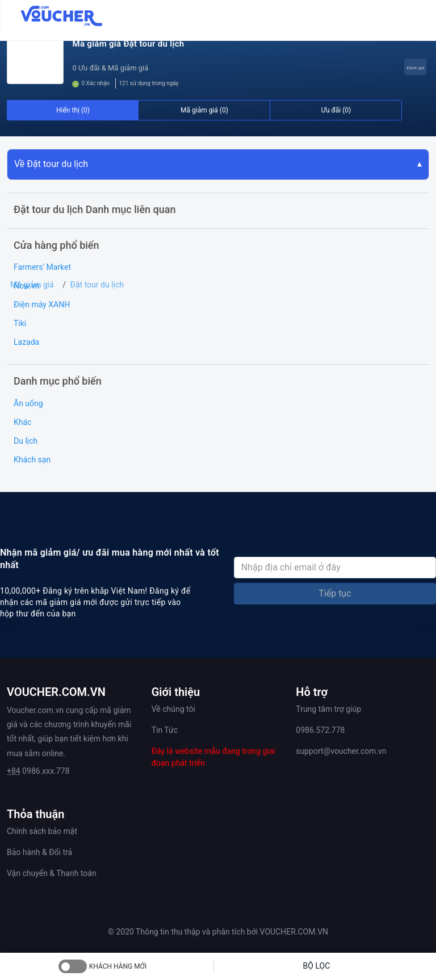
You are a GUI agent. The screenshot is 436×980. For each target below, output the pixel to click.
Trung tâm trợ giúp (328, 709)
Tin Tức (165, 730)
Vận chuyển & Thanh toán (52, 873)
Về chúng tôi (173, 709)
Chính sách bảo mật (42, 831)
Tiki (20, 323)
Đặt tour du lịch (97, 285)
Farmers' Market (42, 267)
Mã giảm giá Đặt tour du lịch (128, 44)
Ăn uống (28, 403)
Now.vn (27, 286)
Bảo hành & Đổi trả (39, 852)
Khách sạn (32, 460)
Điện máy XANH (42, 305)
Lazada (26, 342)
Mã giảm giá (32, 285)
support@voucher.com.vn (341, 751)
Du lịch (26, 441)
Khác (22, 422)
